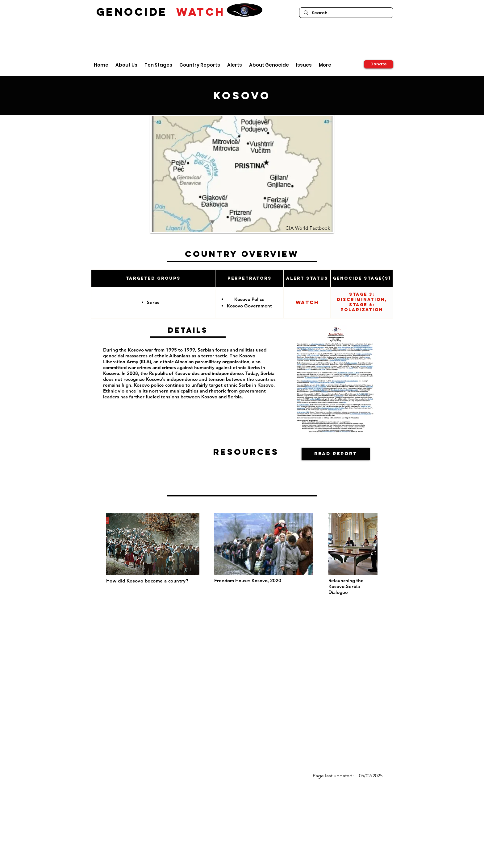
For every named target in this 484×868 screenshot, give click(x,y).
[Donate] (379, 64)
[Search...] (346, 13)
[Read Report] (336, 454)
